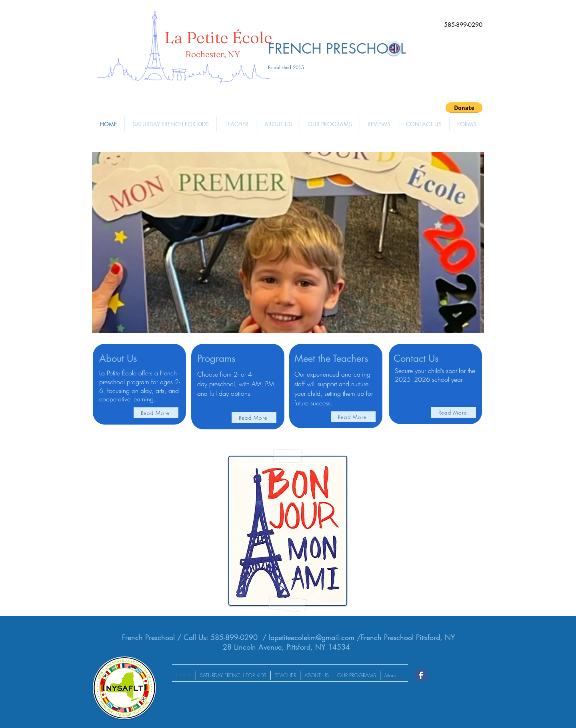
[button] (464, 108)
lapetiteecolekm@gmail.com (312, 637)
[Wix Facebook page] (421, 675)
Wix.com (330, 712)
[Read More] (156, 413)
